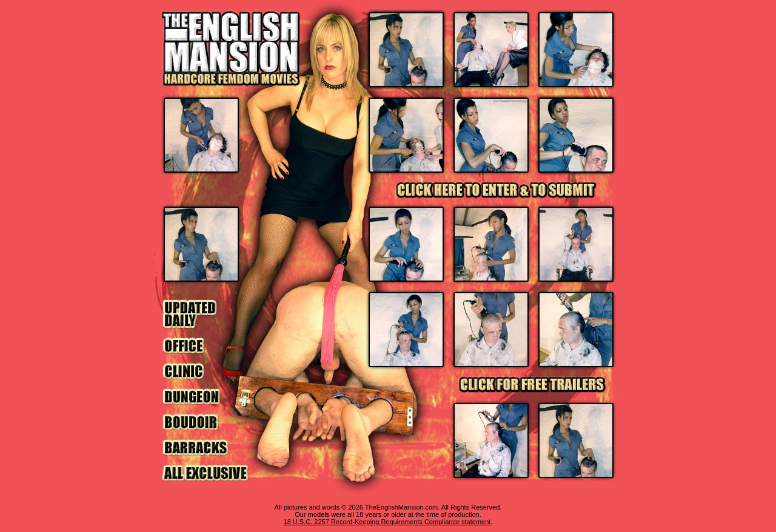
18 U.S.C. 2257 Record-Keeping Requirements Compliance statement (387, 522)
